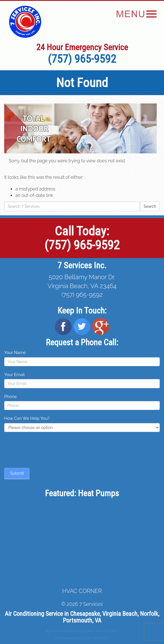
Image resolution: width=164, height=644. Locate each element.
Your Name (16, 353)
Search (150, 206)
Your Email (16, 375)
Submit (17, 473)
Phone (12, 397)
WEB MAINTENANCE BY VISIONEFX (82, 638)
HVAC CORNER (82, 591)
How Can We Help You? (28, 418)
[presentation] (47, 448)
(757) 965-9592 (82, 59)
